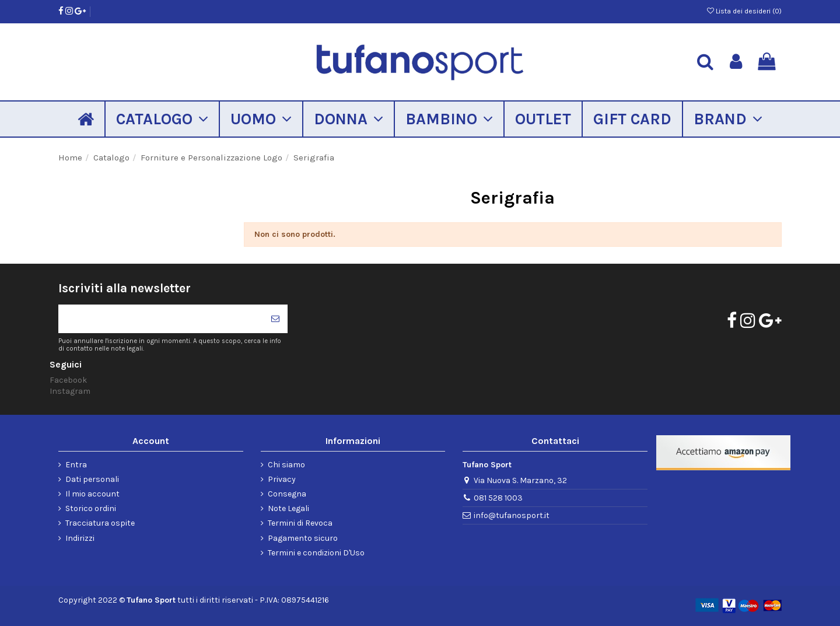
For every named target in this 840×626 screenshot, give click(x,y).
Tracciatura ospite (100, 523)
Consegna (287, 494)
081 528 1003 (498, 498)
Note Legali (288, 508)
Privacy (282, 479)
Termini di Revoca (300, 523)
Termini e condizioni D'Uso (316, 553)
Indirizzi (80, 538)
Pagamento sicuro (303, 538)
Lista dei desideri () (744, 11)
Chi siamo (286, 465)
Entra (76, 465)
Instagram (70, 391)
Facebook (68, 380)
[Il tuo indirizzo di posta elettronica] (161, 319)
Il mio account (92, 494)
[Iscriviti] (275, 319)
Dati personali (92, 479)
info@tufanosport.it (512, 515)
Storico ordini (91, 508)
